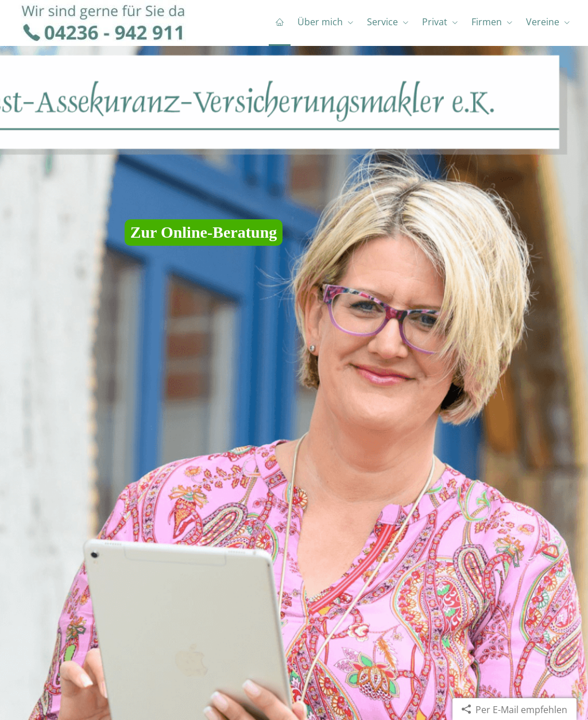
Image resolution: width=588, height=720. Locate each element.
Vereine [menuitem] (543, 22)
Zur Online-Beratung (204, 232)
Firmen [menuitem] (487, 22)
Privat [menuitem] (435, 22)
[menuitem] (280, 23)
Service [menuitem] (382, 22)
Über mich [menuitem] (320, 22)
